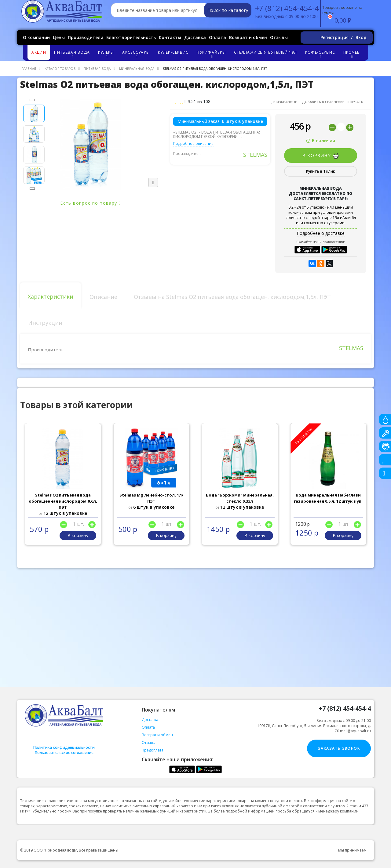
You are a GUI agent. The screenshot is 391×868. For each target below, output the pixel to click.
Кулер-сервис (173, 52)
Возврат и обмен (248, 37)
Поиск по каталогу (228, 10)
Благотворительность (131, 37)
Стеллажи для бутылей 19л (265, 52)
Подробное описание (193, 143)
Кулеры (107, 54)
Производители (86, 37)
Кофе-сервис (321, 54)
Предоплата (153, 750)
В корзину (321, 156)
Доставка (195, 37)
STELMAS (255, 155)
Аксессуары (137, 54)
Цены (59, 37)
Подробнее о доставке (321, 233)
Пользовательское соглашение (64, 753)
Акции (39, 52)
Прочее (352, 54)
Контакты (170, 37)
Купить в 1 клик (321, 171)
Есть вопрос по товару (90, 203)
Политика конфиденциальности (64, 747)
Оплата (217, 37)
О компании (36, 37)
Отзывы (279, 37)
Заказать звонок (339, 748)
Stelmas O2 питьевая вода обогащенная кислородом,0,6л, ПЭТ (63, 501)
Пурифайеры (212, 54)
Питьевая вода (73, 54)
